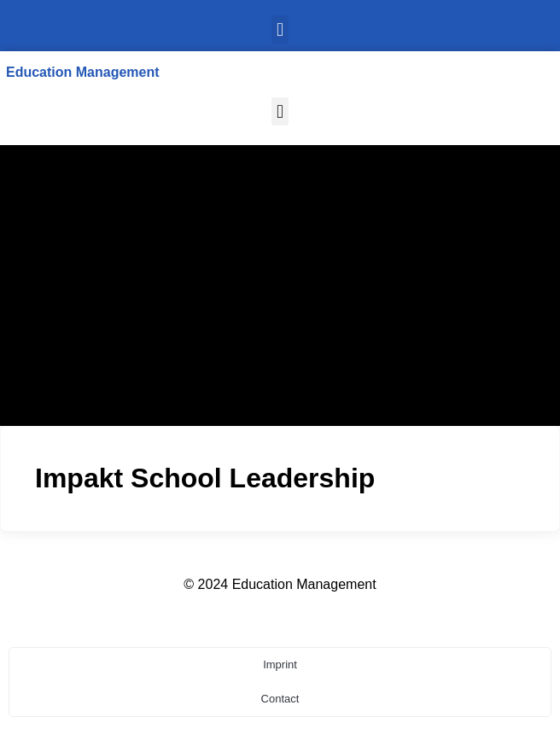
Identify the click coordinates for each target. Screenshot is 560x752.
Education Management (83, 72)
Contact (280, 699)
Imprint (280, 665)
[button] (280, 29)
